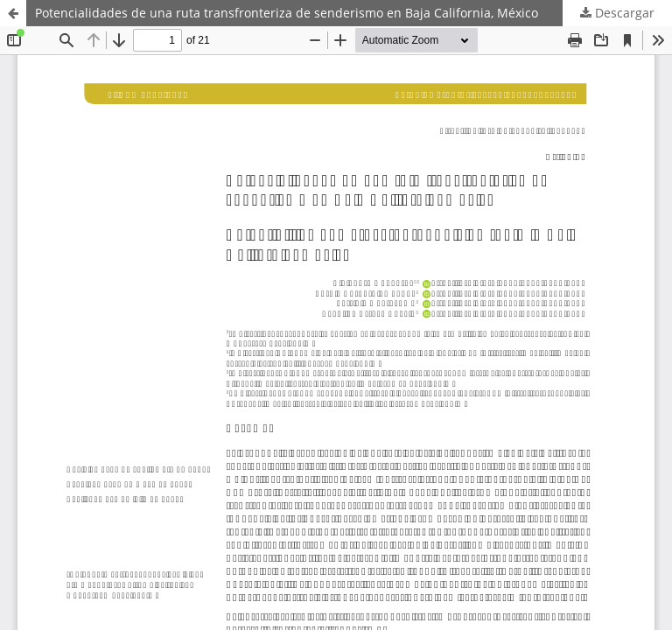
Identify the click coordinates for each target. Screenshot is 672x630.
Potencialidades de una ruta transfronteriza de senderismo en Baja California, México (287, 13)
